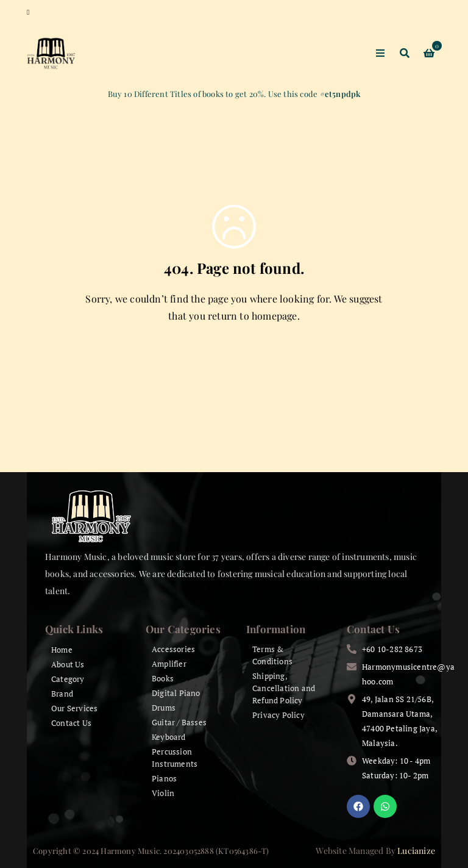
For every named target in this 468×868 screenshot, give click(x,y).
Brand (62, 694)
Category (68, 679)
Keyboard (169, 737)
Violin (163, 793)
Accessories (173, 649)
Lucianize (416, 851)
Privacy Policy (278, 715)
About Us (68, 664)
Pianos (164, 778)
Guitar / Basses (179, 722)
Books (163, 678)
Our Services (74, 708)
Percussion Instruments (175, 758)
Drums (164, 708)
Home (62, 650)
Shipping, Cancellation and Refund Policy (284, 688)
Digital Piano (176, 693)
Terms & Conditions (272, 655)
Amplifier (169, 664)
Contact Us (71, 723)
